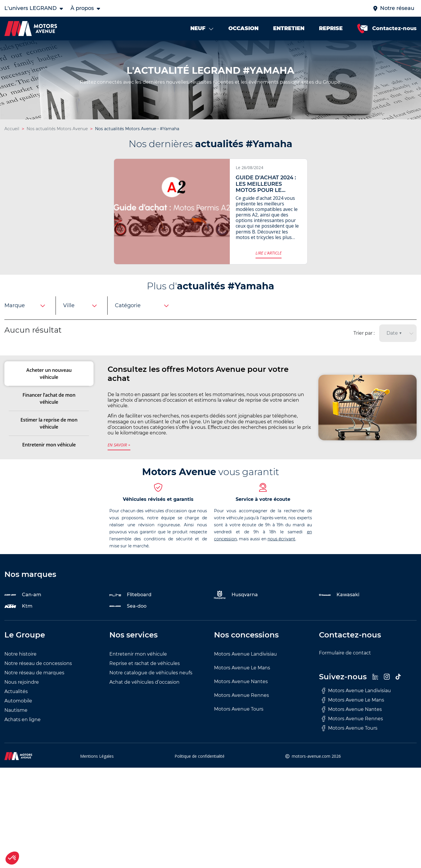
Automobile (18, 709)
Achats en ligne (23, 728)
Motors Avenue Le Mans (242, 676)
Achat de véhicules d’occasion (144, 691)
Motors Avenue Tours (239, 717)
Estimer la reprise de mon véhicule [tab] (49, 432)
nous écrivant (281, 547)
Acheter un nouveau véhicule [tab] (49, 382)
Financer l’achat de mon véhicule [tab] (49, 407)
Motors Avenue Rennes (241, 704)
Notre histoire (20, 662)
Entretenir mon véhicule (138, 662)
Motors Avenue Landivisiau (245, 662)
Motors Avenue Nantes (241, 690)
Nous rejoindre (22, 691)
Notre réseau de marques (34, 681)
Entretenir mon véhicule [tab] (49, 453)
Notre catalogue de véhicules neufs (151, 681)
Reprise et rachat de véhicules (145, 672)
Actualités (16, 700)
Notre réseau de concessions (38, 672)
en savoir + (119, 454)
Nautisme (16, 719)
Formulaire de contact (345, 661)
